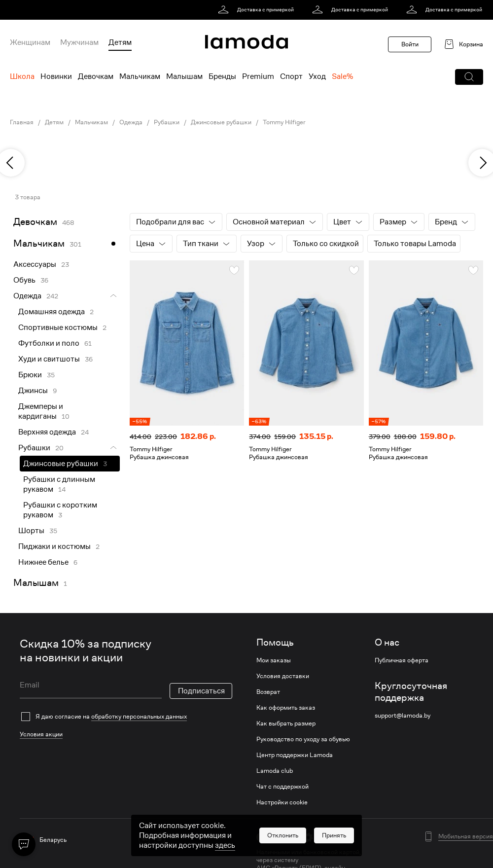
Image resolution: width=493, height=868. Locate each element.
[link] (258, 10)
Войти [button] (410, 44)
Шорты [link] (31, 531)
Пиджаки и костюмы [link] (54, 546)
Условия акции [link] (41, 734)
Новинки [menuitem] (56, 76)
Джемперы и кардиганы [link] (41, 411)
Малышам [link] (36, 583)
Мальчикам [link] (91, 122)
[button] (469, 77)
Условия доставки (283, 676)
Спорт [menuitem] (291, 76)
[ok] (175, 838)
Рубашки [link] (167, 122)
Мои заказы (274, 660)
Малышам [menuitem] (184, 76)
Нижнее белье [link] (43, 562)
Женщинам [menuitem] (30, 42)
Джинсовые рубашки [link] (221, 122)
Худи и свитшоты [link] (49, 359)
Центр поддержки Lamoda (295, 755)
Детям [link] (54, 122)
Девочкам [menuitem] (96, 76)
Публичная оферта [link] (402, 660)
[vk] (144, 838)
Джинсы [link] (33, 391)
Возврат (268, 692)
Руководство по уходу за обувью (303, 739)
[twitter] (159, 838)
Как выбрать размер (286, 723)
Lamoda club (275, 771)
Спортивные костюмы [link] (58, 327)
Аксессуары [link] (35, 264)
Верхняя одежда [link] (47, 432)
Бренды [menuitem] (222, 76)
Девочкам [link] (35, 222)
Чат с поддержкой (282, 787)
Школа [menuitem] (22, 76)
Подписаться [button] (201, 691)
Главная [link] (22, 122)
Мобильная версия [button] (466, 836)
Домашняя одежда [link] (52, 312)
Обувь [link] (24, 280)
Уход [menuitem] (317, 76)
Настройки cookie (282, 802)
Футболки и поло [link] (49, 343)
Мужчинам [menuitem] (79, 42)
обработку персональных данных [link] (139, 716)
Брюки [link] (30, 375)
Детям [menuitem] (120, 42)
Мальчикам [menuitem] (140, 76)
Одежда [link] (131, 122)
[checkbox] (126, 717)
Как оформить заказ (286, 708)
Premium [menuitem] (258, 76)
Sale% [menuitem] (342, 76)
